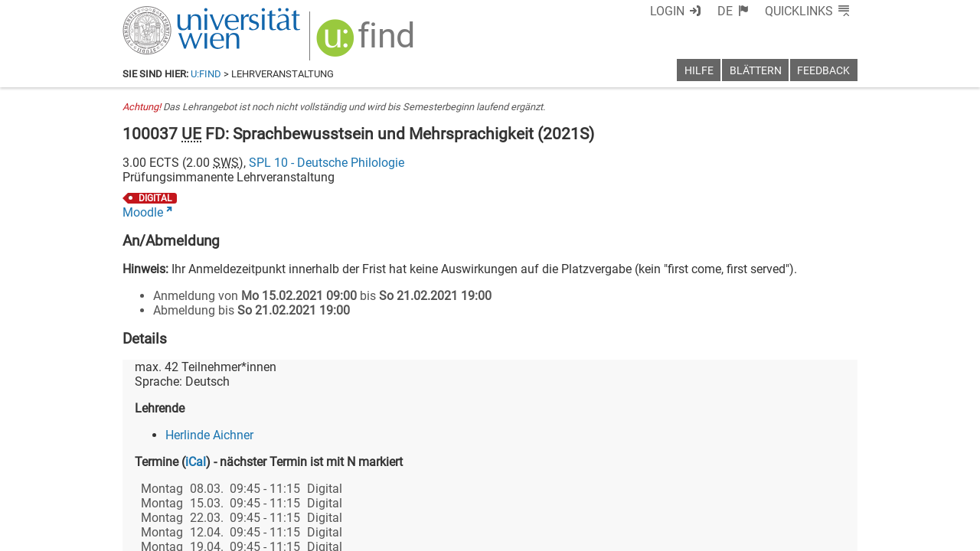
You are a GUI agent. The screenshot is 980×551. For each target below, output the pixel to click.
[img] (367, 43)
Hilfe (699, 71)
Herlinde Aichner (209, 435)
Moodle (143, 212)
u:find (206, 74)
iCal (196, 462)
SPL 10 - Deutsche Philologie (327, 163)
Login (667, 11)
